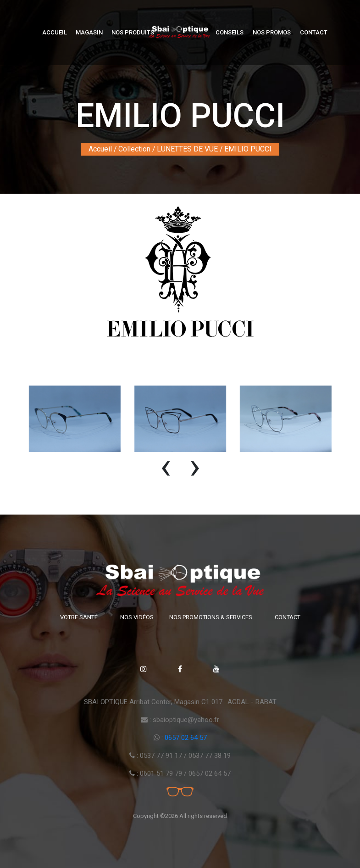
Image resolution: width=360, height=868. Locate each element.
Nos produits (133, 32)
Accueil (55, 32)
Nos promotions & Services (211, 617)
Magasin (89, 32)
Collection (134, 149)
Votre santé (79, 617)
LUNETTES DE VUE (187, 149)
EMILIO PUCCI (248, 149)
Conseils (230, 32)
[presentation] (166, 470)
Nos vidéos (137, 617)
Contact (314, 32)
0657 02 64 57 (186, 738)
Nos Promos (272, 32)
